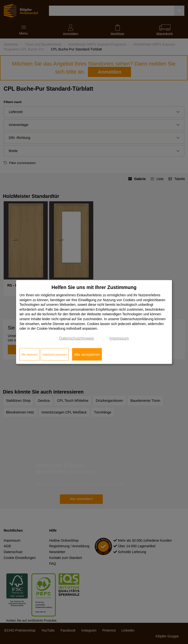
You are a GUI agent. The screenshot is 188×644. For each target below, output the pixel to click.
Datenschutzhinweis (76, 338)
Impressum (119, 338)
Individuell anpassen (55, 354)
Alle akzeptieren (87, 354)
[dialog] (94, 322)
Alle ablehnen (30, 354)
